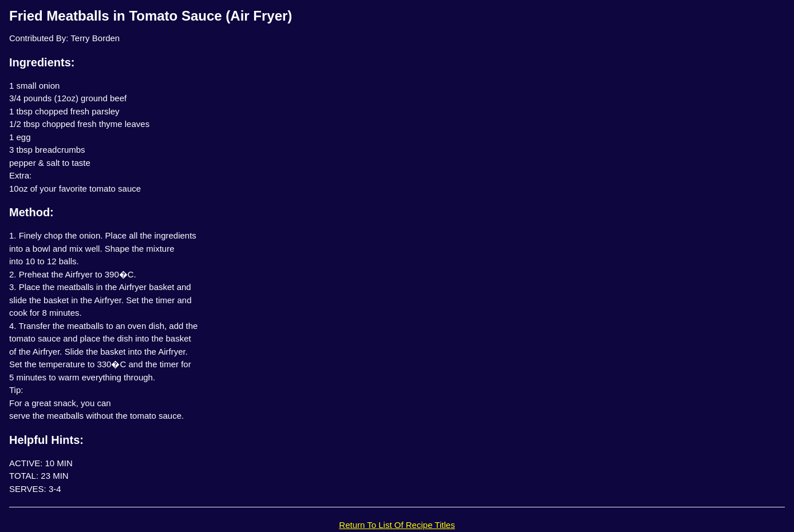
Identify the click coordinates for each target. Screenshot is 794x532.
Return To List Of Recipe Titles (397, 525)
